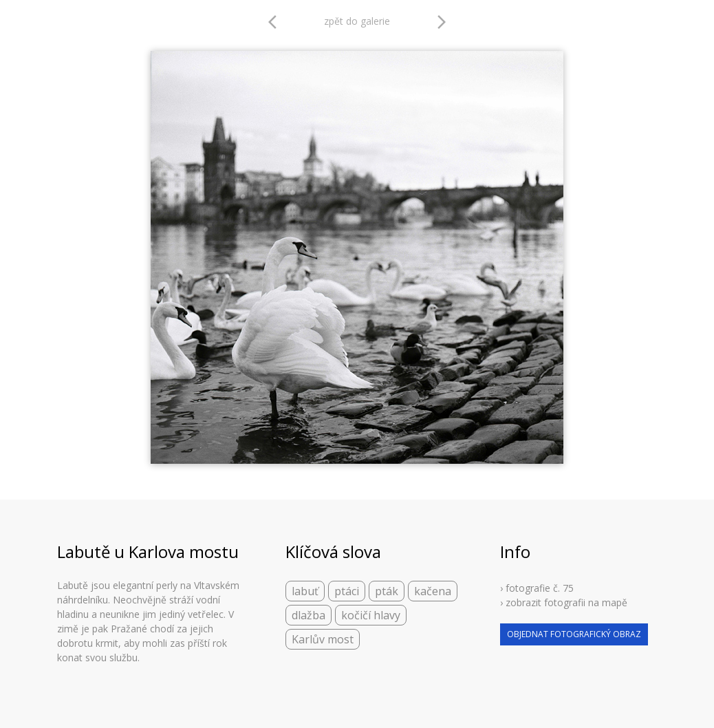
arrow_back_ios (277, 22)
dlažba (309, 615)
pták (387, 591)
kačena (433, 591)
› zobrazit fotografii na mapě (564, 602)
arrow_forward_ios (442, 22)
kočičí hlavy (371, 615)
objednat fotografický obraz (574, 634)
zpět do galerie (357, 21)
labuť (305, 591)
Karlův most (323, 639)
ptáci (347, 591)
